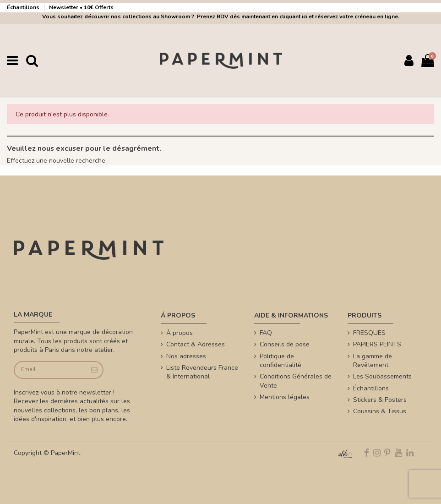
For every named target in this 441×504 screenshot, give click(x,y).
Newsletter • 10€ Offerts (81, 7)
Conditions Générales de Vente (296, 381)
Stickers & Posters (380, 400)
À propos (180, 333)
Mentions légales (285, 397)
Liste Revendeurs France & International (202, 372)
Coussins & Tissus (380, 411)
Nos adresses (186, 356)
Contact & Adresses (196, 344)
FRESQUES (369, 333)
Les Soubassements (382, 376)
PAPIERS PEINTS (377, 344)
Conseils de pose (285, 344)
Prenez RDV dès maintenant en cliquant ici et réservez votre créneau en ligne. (297, 16)
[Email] (50, 370)
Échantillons (24, 7)
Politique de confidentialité (280, 361)
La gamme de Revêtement (373, 361)
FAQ (266, 333)
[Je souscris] (93, 370)
